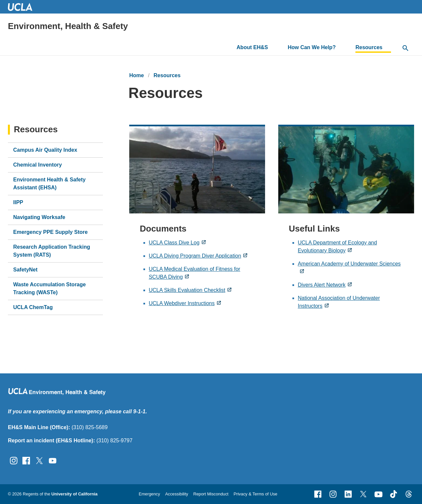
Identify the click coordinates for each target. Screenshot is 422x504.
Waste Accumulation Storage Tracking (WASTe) (49, 288)
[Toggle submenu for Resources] (388, 47)
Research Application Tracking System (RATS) (52, 251)
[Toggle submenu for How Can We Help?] (341, 47)
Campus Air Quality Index (45, 150)
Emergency (150, 494)
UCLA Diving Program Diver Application (195, 256)
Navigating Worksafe (39, 217)
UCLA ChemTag (33, 307)
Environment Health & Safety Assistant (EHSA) (49, 184)
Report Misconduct (211, 494)
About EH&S (252, 47)
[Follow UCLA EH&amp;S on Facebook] (26, 460)
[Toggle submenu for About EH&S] (273, 47)
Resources (369, 47)
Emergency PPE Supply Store (50, 232)
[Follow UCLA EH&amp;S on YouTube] (53, 460)
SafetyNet (25, 270)
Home (136, 75)
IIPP (18, 202)
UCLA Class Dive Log (174, 243)
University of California (75, 494)
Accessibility (177, 494)
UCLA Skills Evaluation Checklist (187, 290)
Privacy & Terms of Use (255, 494)
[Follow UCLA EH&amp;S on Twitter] (39, 460)
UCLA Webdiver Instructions (182, 303)
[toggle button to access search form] (406, 48)
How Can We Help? (312, 47)
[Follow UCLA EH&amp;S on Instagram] (14, 460)
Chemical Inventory (38, 165)
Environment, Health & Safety (68, 26)
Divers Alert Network (322, 285)
